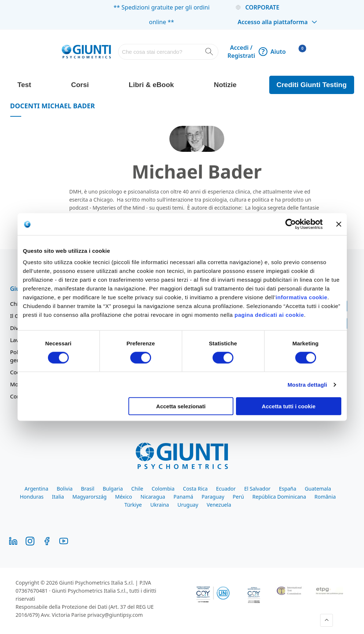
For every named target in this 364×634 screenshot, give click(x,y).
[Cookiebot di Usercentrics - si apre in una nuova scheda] (291, 224)
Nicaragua (153, 497)
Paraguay (213, 497)
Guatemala (318, 489)
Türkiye (133, 505)
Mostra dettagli (307, 384)
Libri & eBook (151, 85)
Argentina (36, 489)
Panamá (183, 497)
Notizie (225, 85)
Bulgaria (113, 489)
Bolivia (65, 489)
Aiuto (272, 52)
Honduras (32, 497)
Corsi (80, 85)
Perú (238, 497)
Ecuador (226, 489)
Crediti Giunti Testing (312, 85)
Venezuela (219, 505)
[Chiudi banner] (339, 224)
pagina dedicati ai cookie (269, 315)
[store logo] (86, 52)
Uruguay (188, 505)
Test (25, 85)
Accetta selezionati (181, 406)
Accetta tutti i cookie (289, 406)
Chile (137, 489)
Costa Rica (195, 489)
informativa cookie (301, 297)
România (325, 497)
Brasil (87, 489)
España (287, 489)
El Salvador (257, 489)
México (123, 497)
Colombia (163, 489)
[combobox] (168, 52)
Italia (58, 497)
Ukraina (160, 505)
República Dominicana (279, 497)
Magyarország (90, 497)
